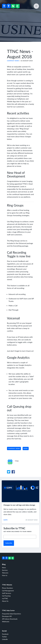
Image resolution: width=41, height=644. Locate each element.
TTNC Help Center (8, 610)
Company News (13, 61)
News (26, 448)
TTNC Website (7, 585)
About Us (5, 601)
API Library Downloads (10, 619)
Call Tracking (6, 596)
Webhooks (6, 622)
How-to (5, 575)
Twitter (4, 637)
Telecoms (5, 573)
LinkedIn (5, 639)
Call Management (8, 591)
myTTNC (5, 598)
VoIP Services (7, 593)
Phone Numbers (7, 588)
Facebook (5, 634)
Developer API (7, 616)
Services (5, 570)
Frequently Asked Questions (11, 614)
